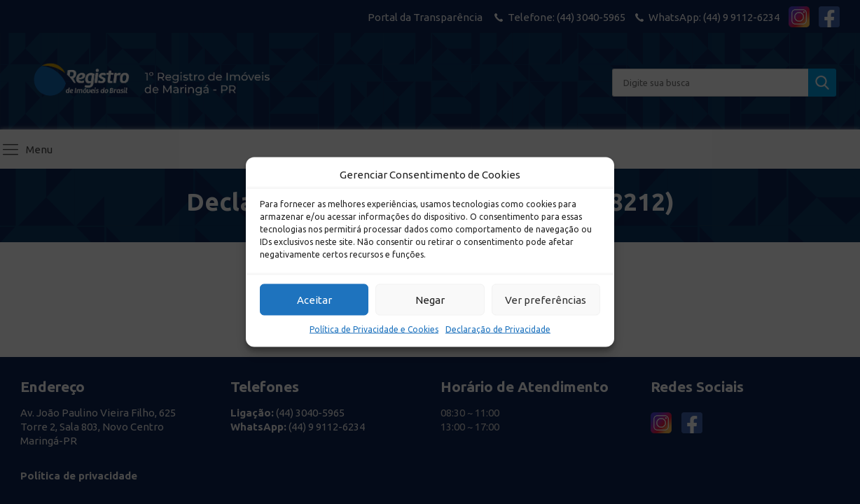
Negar (430, 299)
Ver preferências (546, 299)
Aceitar (314, 299)
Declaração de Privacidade (498, 329)
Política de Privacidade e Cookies (374, 329)
